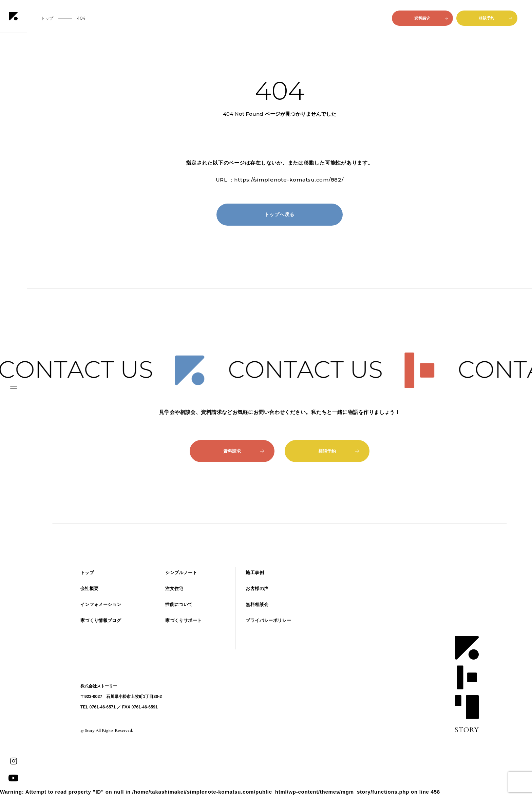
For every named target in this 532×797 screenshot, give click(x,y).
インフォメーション (101, 604)
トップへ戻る (280, 214)
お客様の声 (257, 589)
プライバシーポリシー (268, 620)
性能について (179, 604)
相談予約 (495, 18)
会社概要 (90, 589)
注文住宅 (174, 589)
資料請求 (431, 18)
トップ (87, 573)
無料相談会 (257, 604)
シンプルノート (181, 573)
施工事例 (255, 573)
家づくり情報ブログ (101, 620)
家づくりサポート (183, 620)
